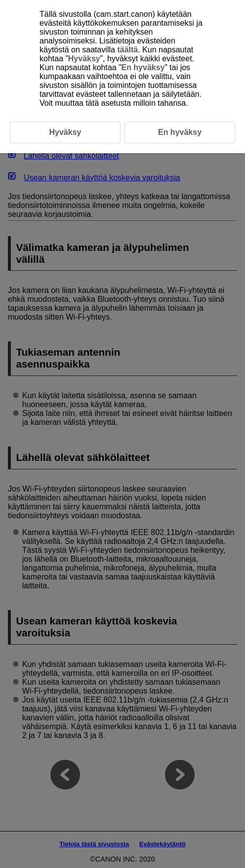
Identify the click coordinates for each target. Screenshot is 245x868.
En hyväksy (143, 67)
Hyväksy (84, 59)
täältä (127, 50)
